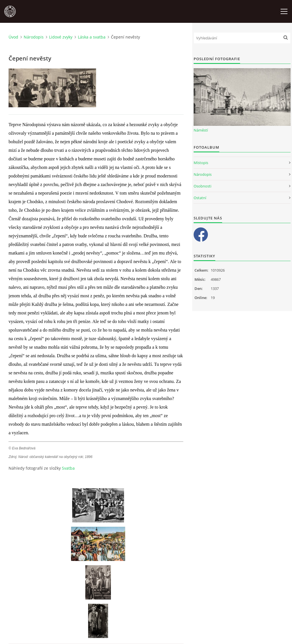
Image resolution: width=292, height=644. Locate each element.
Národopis (34, 37)
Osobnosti (202, 186)
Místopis (201, 163)
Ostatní (200, 198)
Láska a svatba (92, 37)
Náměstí (201, 130)
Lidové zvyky (61, 37)
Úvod (13, 37)
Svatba (68, 468)
